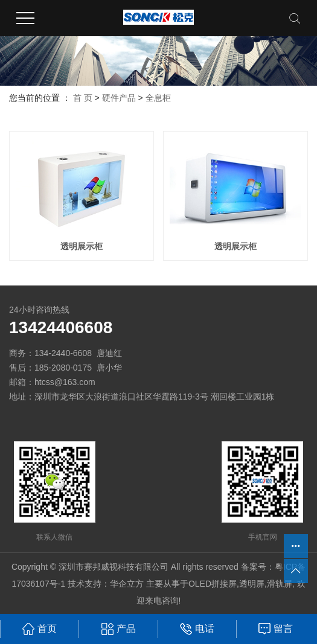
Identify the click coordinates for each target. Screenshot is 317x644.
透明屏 (252, 584)
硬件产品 (119, 98)
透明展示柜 (82, 246)
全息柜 (158, 98)
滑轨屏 (280, 584)
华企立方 (127, 584)
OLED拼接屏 (213, 584)
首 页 (83, 98)
